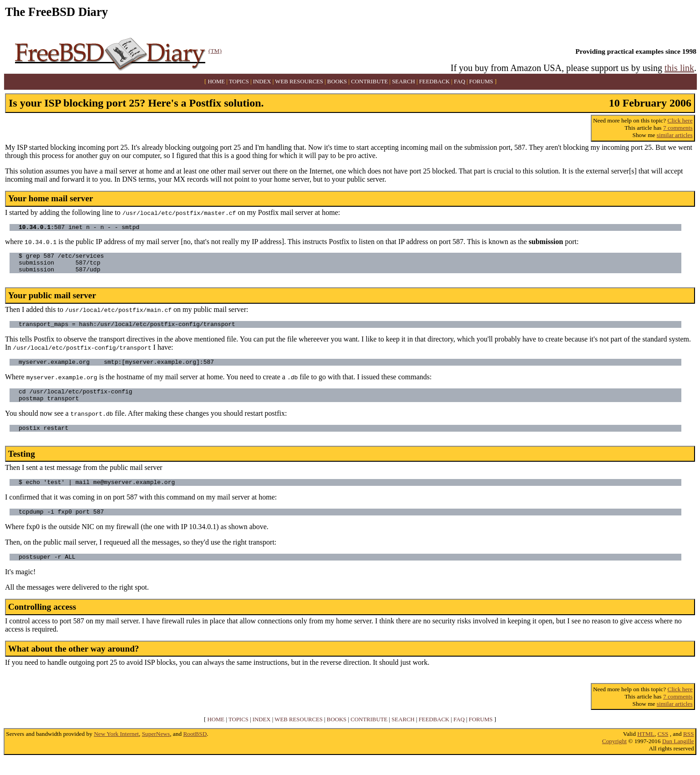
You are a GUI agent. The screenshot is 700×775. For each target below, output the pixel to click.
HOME (217, 82)
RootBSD (195, 750)
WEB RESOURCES (299, 82)
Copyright (614, 757)
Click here (680, 120)
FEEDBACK (435, 82)
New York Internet (116, 750)
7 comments (678, 128)
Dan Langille (678, 757)
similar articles (675, 135)
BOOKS (337, 82)
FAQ (459, 82)
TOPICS (239, 82)
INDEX (262, 82)
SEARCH (403, 82)
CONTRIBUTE (369, 82)
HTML (646, 750)
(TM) (215, 51)
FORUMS (481, 82)
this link (679, 68)
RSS (689, 750)
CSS (663, 750)
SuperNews (156, 750)
